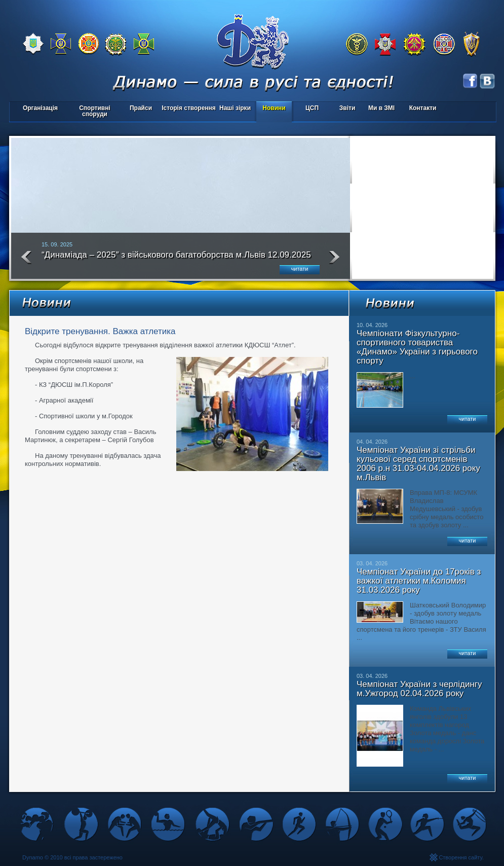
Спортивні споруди (95, 111)
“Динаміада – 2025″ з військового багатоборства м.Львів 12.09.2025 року (176, 259)
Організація (40, 108)
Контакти (423, 108)
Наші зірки (233, 109)
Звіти (347, 108)
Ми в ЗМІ (381, 108)
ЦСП (310, 109)
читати (300, 269)
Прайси (141, 108)
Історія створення (189, 108)
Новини (274, 108)
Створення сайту (460, 857)
